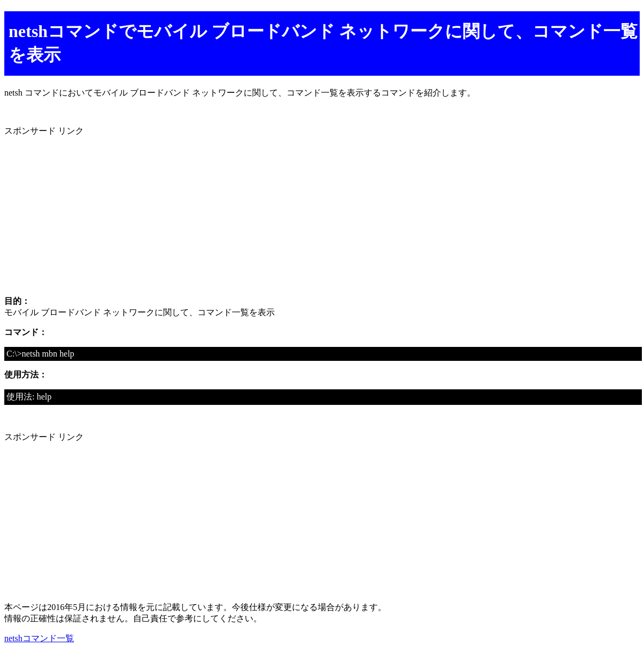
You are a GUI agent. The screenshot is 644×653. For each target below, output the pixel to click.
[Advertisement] (322, 212)
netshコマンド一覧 (39, 638)
